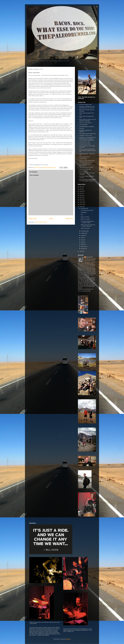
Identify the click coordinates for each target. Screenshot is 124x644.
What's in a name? (85, 219)
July (82, 238)
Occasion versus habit (85, 144)
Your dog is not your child (87, 210)
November (84, 231)
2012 (81, 204)
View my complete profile (84, 291)
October (83, 233)
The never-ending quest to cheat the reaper (87, 222)
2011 (81, 207)
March (83, 244)
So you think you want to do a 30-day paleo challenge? (88, 120)
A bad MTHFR (83, 159)
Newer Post (32, 219)
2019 (81, 189)
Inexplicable (84, 212)
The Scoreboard (83, 125)
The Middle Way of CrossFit (86, 167)
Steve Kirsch (89, 257)
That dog (82, 128)
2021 (81, 187)
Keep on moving (85, 217)
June (82, 240)
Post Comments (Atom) (41, 222)
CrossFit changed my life (85, 105)
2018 (81, 191)
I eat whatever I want (84, 142)
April (82, 242)
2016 (81, 196)
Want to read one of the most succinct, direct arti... (88, 225)
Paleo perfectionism (84, 157)
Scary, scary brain (85, 228)
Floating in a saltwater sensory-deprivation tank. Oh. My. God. (87, 107)
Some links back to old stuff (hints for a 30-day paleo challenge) (88, 180)
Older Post (69, 219)
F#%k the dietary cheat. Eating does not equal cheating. (87, 161)
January (83, 249)
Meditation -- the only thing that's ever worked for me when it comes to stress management (87, 139)
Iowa (82, 215)
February (83, 246)
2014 (81, 200)
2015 (81, 198)
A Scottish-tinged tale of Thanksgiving (85, 165)
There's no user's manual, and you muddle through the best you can (87, 150)
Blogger (69, 639)
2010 (81, 251)
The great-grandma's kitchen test (87, 134)
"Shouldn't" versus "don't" (86, 135)
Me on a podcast (83, 171)
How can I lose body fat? (85, 123)
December (84, 208)
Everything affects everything (86, 127)
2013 (81, 202)
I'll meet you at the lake (85, 169)
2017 (81, 193)
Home (51, 219)
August (83, 235)
